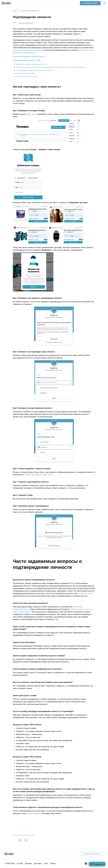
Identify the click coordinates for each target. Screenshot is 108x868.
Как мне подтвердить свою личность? (29, 56)
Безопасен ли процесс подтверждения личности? (32, 64)
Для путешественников (30, 11)
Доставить (38, 864)
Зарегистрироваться (92, 854)
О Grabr (20, 864)
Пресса (53, 864)
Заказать (28, 864)
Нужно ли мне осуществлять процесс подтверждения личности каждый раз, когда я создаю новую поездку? (50, 67)
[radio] (20, 840)
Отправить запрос (90, 3)
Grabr (15, 11)
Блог (46, 864)
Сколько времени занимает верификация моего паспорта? (35, 70)
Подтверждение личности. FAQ (27, 60)
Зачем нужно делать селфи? (25, 73)
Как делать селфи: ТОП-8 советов (27, 76)
